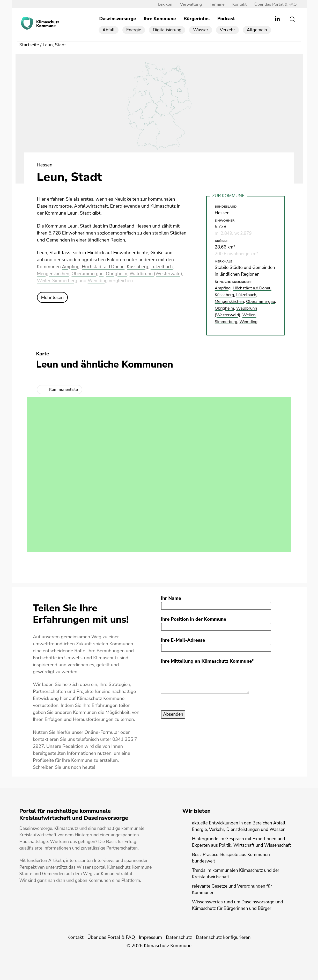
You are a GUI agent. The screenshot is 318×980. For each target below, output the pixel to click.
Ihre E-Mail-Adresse (183, 640)
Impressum (150, 937)
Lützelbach (164, 267)
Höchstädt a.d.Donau (104, 267)
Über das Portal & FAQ (274, 4)
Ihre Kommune (160, 19)
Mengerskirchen (54, 274)
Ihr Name (171, 598)
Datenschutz (179, 937)
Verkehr (228, 30)
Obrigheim (118, 274)
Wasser (201, 30)
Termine (215, 4)
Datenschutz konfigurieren (223, 937)
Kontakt (238, 4)
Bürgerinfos (197, 19)
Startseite (29, 45)
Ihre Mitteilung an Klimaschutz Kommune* (207, 661)
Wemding (99, 281)
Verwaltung (189, 4)
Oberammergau (89, 274)
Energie (134, 30)
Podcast (226, 19)
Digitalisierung (167, 30)
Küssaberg (139, 267)
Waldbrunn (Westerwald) (159, 274)
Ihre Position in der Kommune (194, 619)
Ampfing (71, 267)
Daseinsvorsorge (118, 19)
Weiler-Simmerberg (58, 281)
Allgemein (257, 30)
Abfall (109, 30)
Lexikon (163, 4)
